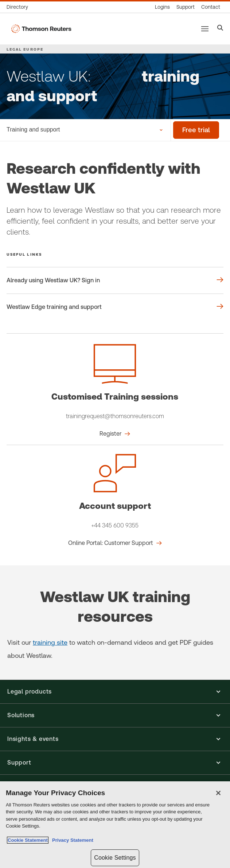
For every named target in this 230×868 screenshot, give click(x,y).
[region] (115, 825)
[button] (115, 692)
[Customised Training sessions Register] (115, 434)
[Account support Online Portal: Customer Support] (115, 543)
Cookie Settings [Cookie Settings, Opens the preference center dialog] (115, 858)
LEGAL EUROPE (25, 49)
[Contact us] (211, 7)
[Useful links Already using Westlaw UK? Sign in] (115, 280)
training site (50, 642)
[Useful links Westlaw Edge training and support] (115, 307)
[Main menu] (205, 29)
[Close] (218, 793)
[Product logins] (162, 7)
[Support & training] (186, 7)
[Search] (220, 29)
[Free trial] (196, 130)
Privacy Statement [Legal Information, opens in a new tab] (71, 840)
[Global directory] (19, 7)
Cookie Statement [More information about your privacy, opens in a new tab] (28, 840)
